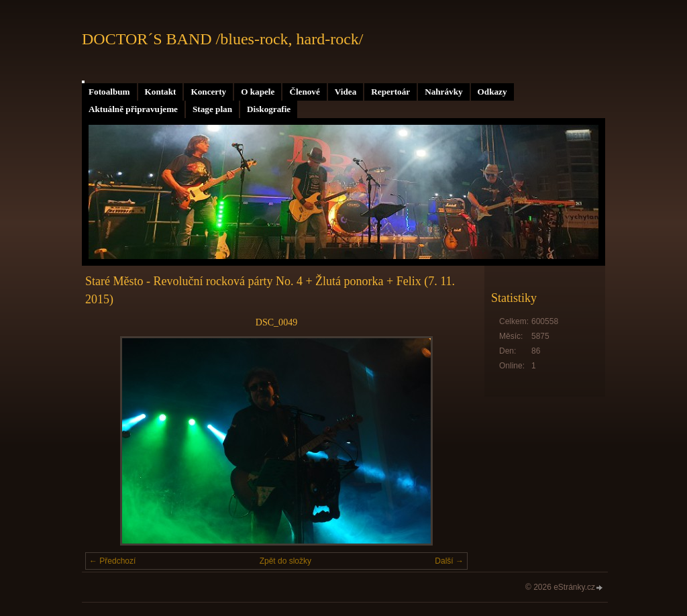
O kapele (258, 92)
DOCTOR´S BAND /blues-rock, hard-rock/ (223, 39)
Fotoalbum (109, 92)
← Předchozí (112, 561)
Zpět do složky (285, 561)
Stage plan (212, 109)
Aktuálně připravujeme (133, 109)
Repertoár (390, 92)
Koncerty (208, 92)
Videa (346, 92)
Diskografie (269, 109)
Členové (304, 92)
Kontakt (161, 92)
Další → (449, 561)
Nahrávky (443, 92)
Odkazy (492, 92)
